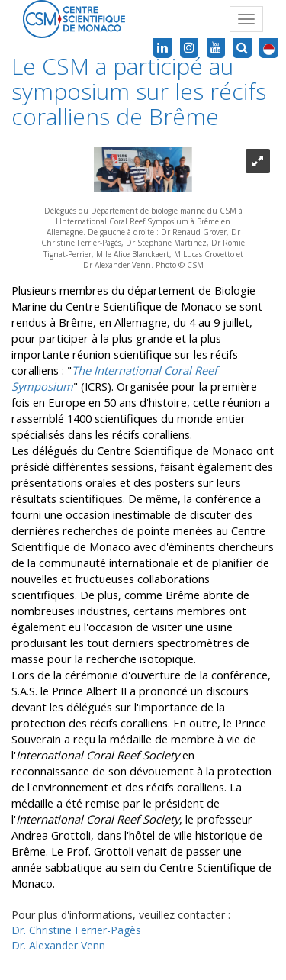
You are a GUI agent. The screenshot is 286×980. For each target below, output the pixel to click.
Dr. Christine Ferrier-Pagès (76, 930)
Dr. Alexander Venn (58, 945)
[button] (269, 48)
